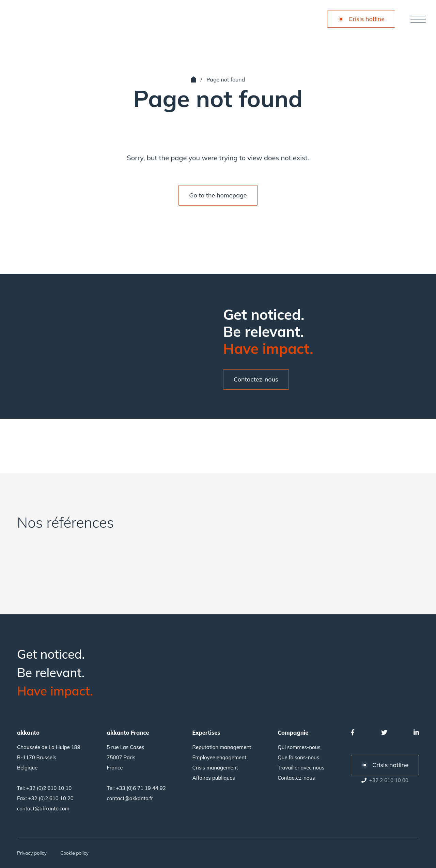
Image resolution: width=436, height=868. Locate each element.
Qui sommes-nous (299, 747)
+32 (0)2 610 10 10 (49, 788)
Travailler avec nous (301, 768)
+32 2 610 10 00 (389, 780)
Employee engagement (220, 757)
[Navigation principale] (418, 19)
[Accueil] (194, 79)
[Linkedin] (416, 732)
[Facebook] (353, 732)
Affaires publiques (214, 778)
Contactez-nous (296, 778)
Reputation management (222, 747)
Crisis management (215, 768)
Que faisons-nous (298, 757)
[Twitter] (384, 732)
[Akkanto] (39, 19)
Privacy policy (32, 853)
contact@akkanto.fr (130, 798)
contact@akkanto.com (43, 809)
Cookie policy (74, 853)
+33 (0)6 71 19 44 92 (141, 788)
